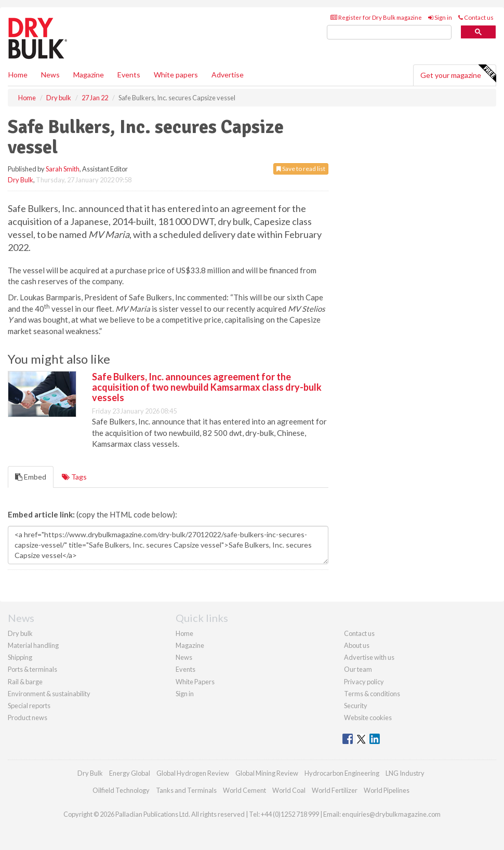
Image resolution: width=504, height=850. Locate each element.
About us (357, 645)
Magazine (89, 75)
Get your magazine (458, 74)
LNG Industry (405, 773)
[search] (389, 32)
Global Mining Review (267, 773)
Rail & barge (25, 682)
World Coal (289, 790)
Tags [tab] (74, 477)
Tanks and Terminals (186, 790)
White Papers (195, 682)
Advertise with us (369, 657)
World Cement (244, 790)
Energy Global (130, 773)
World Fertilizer (335, 790)
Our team (358, 669)
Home (18, 75)
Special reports (29, 706)
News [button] (50, 75)
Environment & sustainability (49, 694)
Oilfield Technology (121, 790)
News (184, 657)
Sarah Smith (63, 169)
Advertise (228, 75)
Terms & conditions (372, 694)
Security (356, 706)
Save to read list (301, 169)
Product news (28, 718)
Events (129, 75)
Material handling (33, 645)
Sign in (440, 17)
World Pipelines (387, 790)
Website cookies (368, 718)
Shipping (20, 657)
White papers (176, 75)
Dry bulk (20, 633)
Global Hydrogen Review (193, 773)
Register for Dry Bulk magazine (376, 17)
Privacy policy (364, 682)
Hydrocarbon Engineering (342, 773)
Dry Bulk (21, 180)
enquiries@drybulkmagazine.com (391, 814)
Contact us (476, 17)
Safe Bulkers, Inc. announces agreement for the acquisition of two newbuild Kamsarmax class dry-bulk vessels (207, 387)
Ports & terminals (32, 669)
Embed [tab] (31, 477)
